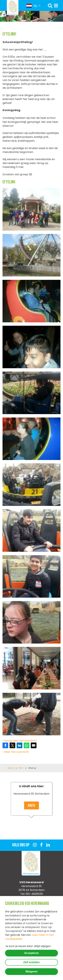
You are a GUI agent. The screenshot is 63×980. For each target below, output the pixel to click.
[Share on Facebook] (5, 745)
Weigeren (32, 972)
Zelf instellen (32, 962)
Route (32, 806)
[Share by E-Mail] (34, 745)
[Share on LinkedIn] (19, 745)
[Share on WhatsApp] (27, 745)
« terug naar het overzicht (20, 741)
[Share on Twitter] (12, 745)
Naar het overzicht (16, 752)
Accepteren (32, 953)
